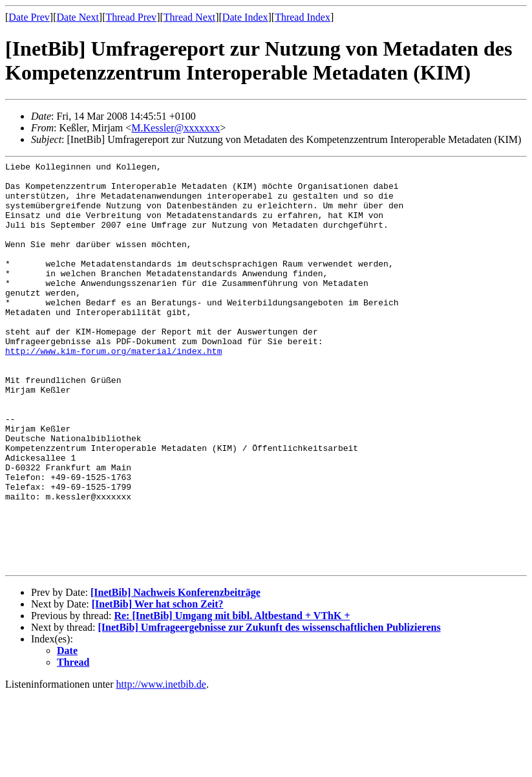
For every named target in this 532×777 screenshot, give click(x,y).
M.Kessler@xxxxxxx (176, 128)
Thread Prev (131, 17)
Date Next (78, 17)
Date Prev (29, 17)
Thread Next (189, 17)
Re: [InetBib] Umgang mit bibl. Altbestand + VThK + (232, 697)
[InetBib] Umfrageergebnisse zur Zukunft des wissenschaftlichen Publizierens (270, 709)
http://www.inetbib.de (161, 766)
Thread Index (303, 17)
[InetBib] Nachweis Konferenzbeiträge (176, 674)
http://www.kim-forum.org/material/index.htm (113, 389)
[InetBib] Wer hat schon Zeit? (158, 685)
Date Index (245, 17)
